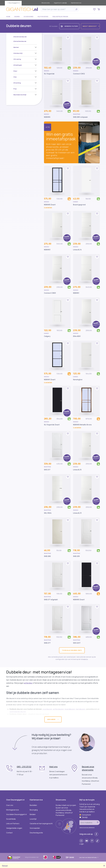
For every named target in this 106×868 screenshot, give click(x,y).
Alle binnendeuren (20, 37)
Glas (15, 77)
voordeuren (47, 709)
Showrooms (46, 3)
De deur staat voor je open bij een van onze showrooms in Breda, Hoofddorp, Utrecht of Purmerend (66, 810)
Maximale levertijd (20, 95)
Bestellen (33, 805)
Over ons (10, 805)
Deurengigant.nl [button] (13, 3)
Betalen (33, 814)
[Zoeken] (58, 9)
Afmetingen (18, 65)
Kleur (15, 71)
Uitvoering (17, 59)
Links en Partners (13, 824)
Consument (85, 815)
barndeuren (81, 709)
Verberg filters (69, 26)
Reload (5, 866)
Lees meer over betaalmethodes (89, 857)
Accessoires (29, 17)
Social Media (11, 819)
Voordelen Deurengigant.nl (16, 814)
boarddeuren (70, 709)
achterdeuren (58, 709)
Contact (9, 833)
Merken (16, 47)
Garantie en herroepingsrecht (41, 824)
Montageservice (13, 810)
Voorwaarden (35, 828)
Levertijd (33, 819)
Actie (48, 127)
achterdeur (28, 683)
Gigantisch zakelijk (60, 3)
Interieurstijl (18, 53)
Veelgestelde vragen (60, 17)
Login (82, 844)
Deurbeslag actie (36, 833)
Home (8, 17)
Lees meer (53, 719)
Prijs (15, 89)
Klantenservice (76, 3)
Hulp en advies (43, 17)
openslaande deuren (18, 712)
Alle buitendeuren (20, 41)
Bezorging (34, 810)
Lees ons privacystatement (87, 827)
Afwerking (17, 83)
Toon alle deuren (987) (72, 650)
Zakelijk (83, 817)
